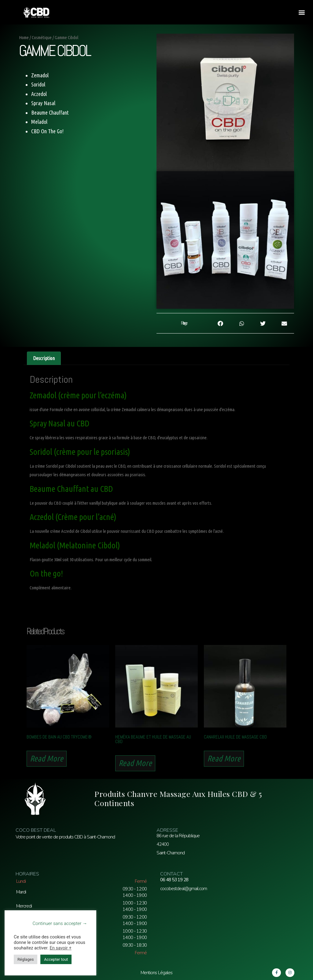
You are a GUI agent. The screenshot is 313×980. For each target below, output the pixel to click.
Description (44, 358)
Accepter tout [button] (56, 959)
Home (24, 37)
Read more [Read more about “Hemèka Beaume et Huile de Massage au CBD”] (135, 763)
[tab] (44, 358)
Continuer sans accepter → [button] (60, 923)
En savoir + (60, 948)
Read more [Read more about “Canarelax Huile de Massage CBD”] (224, 758)
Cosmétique (42, 37)
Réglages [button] (26, 959)
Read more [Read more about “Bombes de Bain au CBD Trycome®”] (47, 758)
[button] (302, 12)
